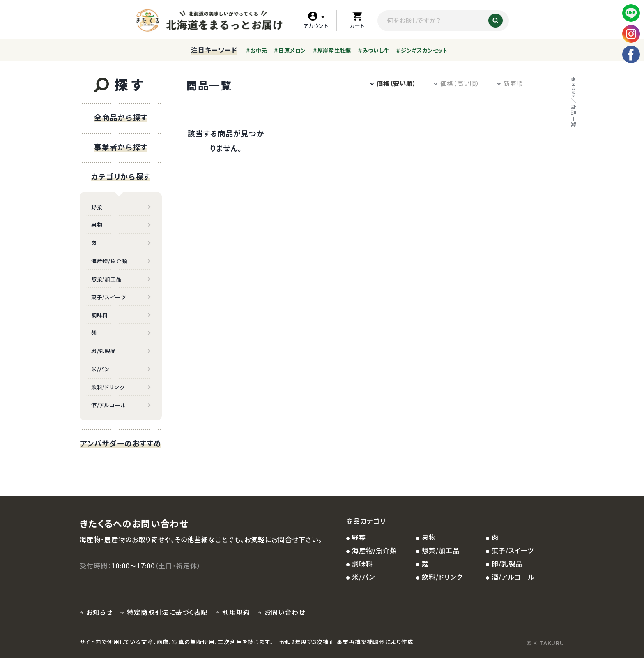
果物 (97, 225)
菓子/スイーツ (108, 297)
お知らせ (99, 612)
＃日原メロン (290, 50)
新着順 (510, 83)
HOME (573, 91)
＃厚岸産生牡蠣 (332, 50)
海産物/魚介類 (109, 261)
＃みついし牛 (374, 50)
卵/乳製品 (104, 351)
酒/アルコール (108, 405)
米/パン (101, 369)
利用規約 (236, 612)
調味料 (100, 315)
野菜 (97, 207)
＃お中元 (256, 50)
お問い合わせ (285, 612)
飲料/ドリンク (108, 387)
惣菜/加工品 (107, 279)
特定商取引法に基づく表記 (167, 612)
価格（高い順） (457, 83)
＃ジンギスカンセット (422, 50)
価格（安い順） (393, 83)
